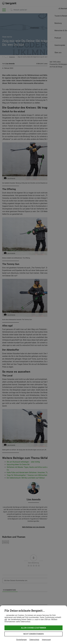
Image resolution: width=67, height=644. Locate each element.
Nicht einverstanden (33, 634)
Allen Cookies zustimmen (33, 628)
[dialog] (33, 625)
